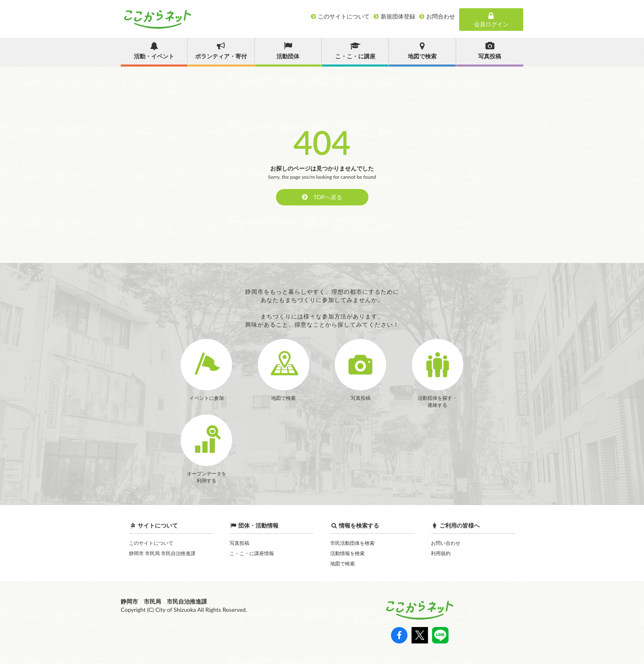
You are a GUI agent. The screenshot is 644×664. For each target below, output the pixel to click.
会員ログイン (491, 20)
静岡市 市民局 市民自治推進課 (162, 553)
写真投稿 (239, 543)
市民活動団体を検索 (352, 543)
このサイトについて (151, 543)
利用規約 (441, 553)
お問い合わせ (446, 543)
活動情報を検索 (347, 553)
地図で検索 (343, 564)
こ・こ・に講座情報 (252, 553)
